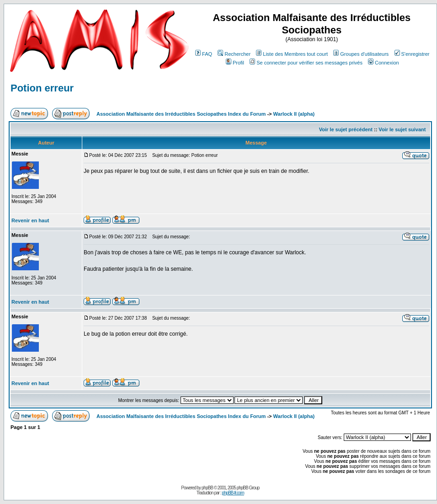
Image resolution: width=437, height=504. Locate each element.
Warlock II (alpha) (294, 114)
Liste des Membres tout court (292, 54)
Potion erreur (42, 88)
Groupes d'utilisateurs (361, 54)
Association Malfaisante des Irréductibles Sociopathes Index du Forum (181, 114)
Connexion (384, 63)
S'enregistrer (412, 54)
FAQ (204, 54)
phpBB (207, 488)
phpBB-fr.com (233, 493)
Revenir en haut (30, 220)
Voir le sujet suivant (402, 129)
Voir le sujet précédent (346, 129)
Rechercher (234, 54)
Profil (235, 63)
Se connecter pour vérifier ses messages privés (306, 63)
